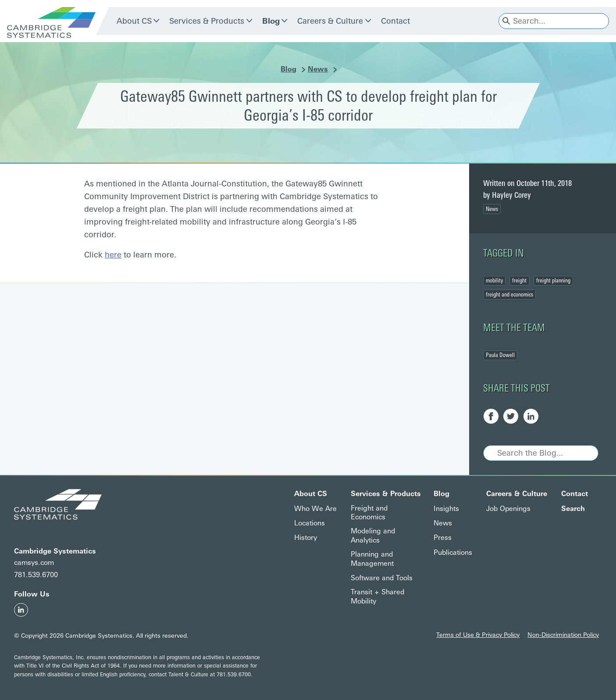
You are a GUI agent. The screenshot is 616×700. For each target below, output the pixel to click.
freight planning (553, 280)
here (113, 255)
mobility (494, 280)
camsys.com (34, 562)
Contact (395, 21)
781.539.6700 (36, 575)
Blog (271, 21)
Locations (310, 523)
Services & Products (207, 21)
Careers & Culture (330, 21)
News (318, 69)
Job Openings (508, 509)
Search (573, 509)
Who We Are (315, 509)
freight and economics (509, 294)
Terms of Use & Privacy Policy (478, 635)
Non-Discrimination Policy (563, 635)
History (306, 537)
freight (519, 280)
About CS (134, 21)
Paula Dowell (500, 355)
